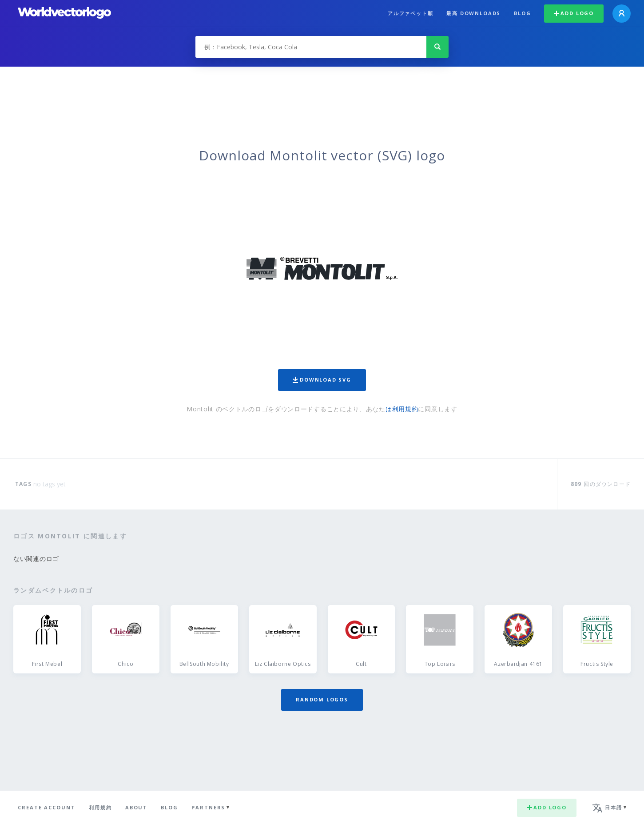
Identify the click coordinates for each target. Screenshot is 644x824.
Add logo (574, 13)
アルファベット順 (411, 13)
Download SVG (322, 380)
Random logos (322, 699)
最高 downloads (473, 13)
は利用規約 (402, 409)
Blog (522, 13)
